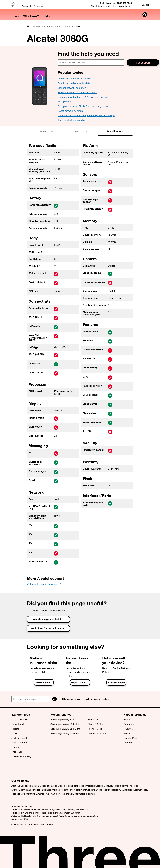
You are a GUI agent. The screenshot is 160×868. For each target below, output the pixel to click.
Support (37, 27)
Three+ (15, 747)
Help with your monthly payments (28, 794)
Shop (15, 16)
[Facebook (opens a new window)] (21, 768)
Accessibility (115, 790)
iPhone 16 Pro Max (97, 733)
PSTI (63, 794)
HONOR (128, 729)
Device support (52, 27)
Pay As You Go (19, 743)
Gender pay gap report (97, 790)
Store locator (126, 6)
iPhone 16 (92, 719)
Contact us (109, 786)
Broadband (18, 724)
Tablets (15, 729)
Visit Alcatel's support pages (43, 584)
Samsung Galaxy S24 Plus (65, 724)
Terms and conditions (31, 790)
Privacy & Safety (52, 794)
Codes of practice (49, 786)
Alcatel (67, 27)
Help (47, 16)
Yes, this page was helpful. (48, 619)
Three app (17, 752)
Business (38, 6)
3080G (78, 27)
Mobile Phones (20, 719)
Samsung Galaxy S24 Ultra (65, 729)
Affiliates (56, 790)
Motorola (128, 743)
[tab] (45, 131)
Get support (143, 63)
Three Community (21, 756)
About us (16, 786)
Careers (99, 786)
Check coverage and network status (86, 699)
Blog (93, 6)
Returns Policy (116, 682)
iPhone (127, 719)
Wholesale (90, 786)
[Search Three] (145, 15)
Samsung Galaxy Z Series (65, 733)
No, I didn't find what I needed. (48, 628)
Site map (90, 794)
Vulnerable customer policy (135, 790)
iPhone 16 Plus (95, 724)
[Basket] (143, 5)
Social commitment (30, 786)
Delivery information (76, 794)
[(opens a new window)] (28, 768)
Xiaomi (127, 733)
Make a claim (44, 682)
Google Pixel (130, 738)
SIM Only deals (20, 738)
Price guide (134, 786)
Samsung (129, 724)
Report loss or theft (81, 682)
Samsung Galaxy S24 (62, 719)
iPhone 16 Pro (95, 729)
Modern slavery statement (73, 790)
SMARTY (16, 790)
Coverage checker (107, 6)
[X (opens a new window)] (15, 768)
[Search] (54, 699)
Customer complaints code (71, 786)
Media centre (122, 786)
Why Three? (31, 16)
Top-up (15, 733)
